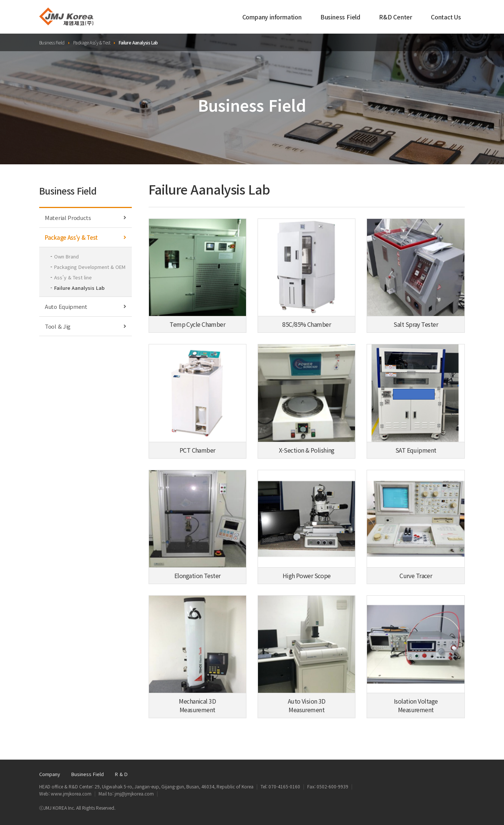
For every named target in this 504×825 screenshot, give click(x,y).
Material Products (85, 218)
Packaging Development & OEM (90, 267)
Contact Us (446, 19)
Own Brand (66, 256)
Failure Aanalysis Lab (79, 288)
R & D (121, 774)
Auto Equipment (85, 306)
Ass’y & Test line (73, 277)
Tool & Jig (85, 326)
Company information (272, 19)
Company (50, 774)
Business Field (340, 19)
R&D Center (396, 19)
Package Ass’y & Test (85, 237)
